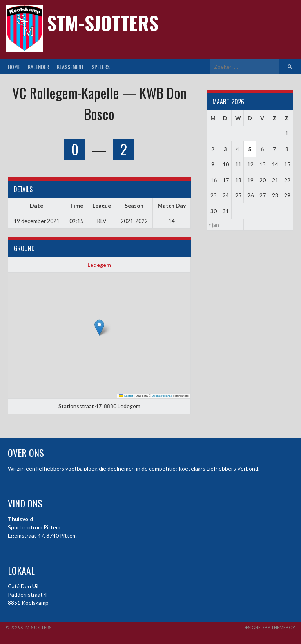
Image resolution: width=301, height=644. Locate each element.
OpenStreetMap (162, 396)
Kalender (38, 67)
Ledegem (99, 265)
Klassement (70, 67)
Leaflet (126, 396)
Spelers (101, 67)
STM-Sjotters (103, 23)
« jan (214, 225)
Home (14, 67)
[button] (99, 327)
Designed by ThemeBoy (269, 627)
